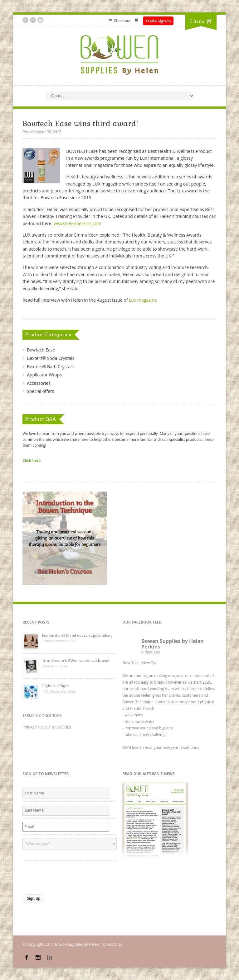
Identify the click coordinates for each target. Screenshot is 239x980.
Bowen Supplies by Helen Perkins (172, 644)
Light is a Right (56, 686)
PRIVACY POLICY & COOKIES (47, 727)
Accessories (39, 383)
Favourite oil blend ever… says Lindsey (77, 635)
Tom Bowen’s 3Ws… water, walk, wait (76, 661)
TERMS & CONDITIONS (42, 716)
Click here (32, 460)
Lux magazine (143, 300)
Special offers (40, 391)
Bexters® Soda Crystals (51, 358)
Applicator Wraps (44, 375)
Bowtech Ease (41, 350)
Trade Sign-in (158, 21)
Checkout (122, 21)
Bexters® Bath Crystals (50, 367)
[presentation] (70, 876)
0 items (197, 21)
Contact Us (112, 944)
